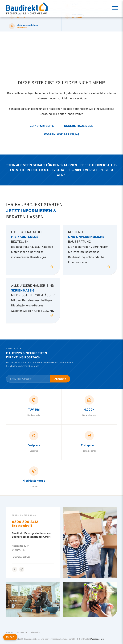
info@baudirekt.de (21, 557)
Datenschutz (36, 632)
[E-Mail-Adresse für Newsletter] (28, 379)
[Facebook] (15, 569)
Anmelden (60, 379)
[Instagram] (22, 569)
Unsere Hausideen (79, 126)
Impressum (22, 632)
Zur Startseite (42, 126)
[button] (7, 637)
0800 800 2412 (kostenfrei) (25, 524)
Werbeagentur (98, 639)
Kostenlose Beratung (62, 134)
